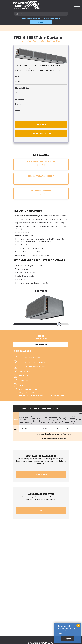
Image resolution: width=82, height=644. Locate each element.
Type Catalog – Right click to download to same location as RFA (42, 396)
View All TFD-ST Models (41, 133)
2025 (21, 393)
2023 (29, 393)
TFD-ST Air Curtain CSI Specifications (32, 362)
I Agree (68, 639)
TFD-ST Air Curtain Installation (30, 376)
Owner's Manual (25, 371)
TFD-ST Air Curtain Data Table (30, 358)
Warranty (22, 385)
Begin (41, 510)
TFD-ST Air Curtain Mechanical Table (32, 367)
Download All (41, 345)
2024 (25, 393)
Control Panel (24, 380)
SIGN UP (41, 22)
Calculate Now (41, 474)
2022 (34, 393)
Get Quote (41, 124)
